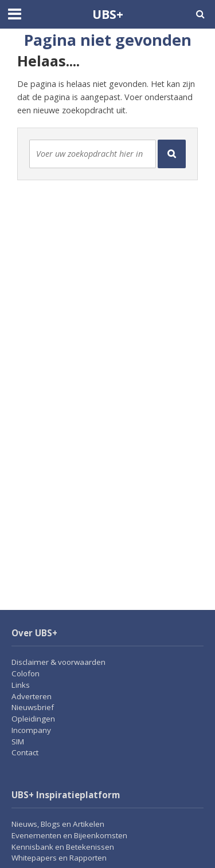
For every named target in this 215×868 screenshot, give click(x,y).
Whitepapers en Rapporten (59, 858)
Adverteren (32, 696)
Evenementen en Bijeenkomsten (69, 835)
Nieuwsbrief (33, 707)
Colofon (26, 673)
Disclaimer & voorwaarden (58, 662)
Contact (25, 752)
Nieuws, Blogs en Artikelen (58, 824)
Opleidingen (33, 719)
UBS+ (108, 14)
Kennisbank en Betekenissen (63, 847)
